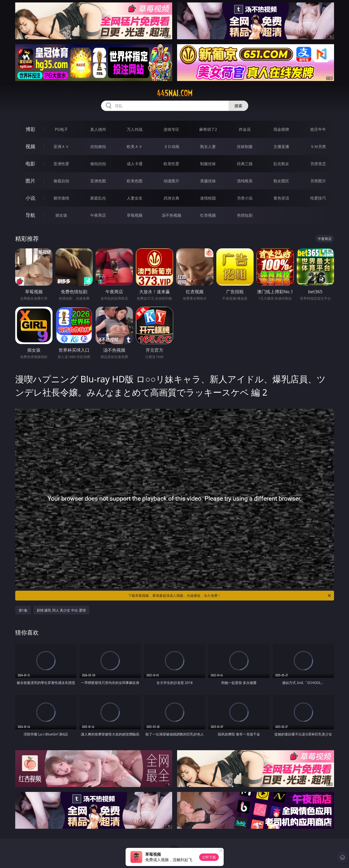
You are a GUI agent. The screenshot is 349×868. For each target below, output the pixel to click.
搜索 (238, 106)
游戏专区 (171, 129)
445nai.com (175, 93)
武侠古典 (171, 198)
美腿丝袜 (208, 181)
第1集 (23, 610)
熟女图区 (281, 181)
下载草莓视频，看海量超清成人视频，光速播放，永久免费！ (230, 596)
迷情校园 (208, 198)
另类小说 (245, 198)
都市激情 (61, 198)
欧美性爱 (171, 164)
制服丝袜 (208, 164)
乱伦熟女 (281, 164)
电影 (30, 164)
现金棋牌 (281, 129)
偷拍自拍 (98, 164)
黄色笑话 (281, 198)
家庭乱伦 (98, 198)
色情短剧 (245, 215)
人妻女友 (135, 198)
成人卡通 (135, 164)
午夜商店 (98, 215)
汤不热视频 (171, 215)
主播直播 (281, 147)
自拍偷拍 (98, 147)
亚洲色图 (98, 181)
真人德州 (98, 129)
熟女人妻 (208, 147)
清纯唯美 (245, 181)
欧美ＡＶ (135, 147)
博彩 (30, 129)
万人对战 (135, 129)
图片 (30, 181)
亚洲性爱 (61, 164)
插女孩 (61, 215)
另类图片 (318, 181)
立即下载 (209, 857)
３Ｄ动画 (171, 147)
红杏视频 (208, 215)
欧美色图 (135, 181)
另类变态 (318, 164)
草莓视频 (135, 215)
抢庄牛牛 (318, 129)
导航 (30, 215)
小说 (30, 198)
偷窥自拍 (61, 181)
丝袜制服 (245, 147)
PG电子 (61, 129)
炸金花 (245, 129)
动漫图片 (171, 181)
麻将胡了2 (208, 129)
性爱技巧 (318, 198)
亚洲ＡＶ (61, 147)
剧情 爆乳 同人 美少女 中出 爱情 (61, 610)
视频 (30, 146)
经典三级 (245, 164)
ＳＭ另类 (318, 147)
